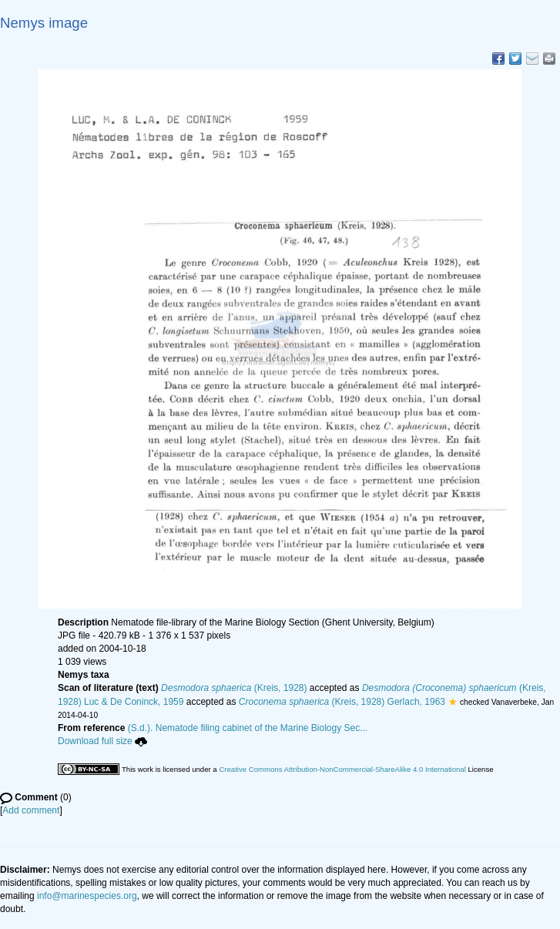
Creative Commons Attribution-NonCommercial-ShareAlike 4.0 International (342, 769)
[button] (453, 702)
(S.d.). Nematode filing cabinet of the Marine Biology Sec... (248, 728)
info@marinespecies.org (87, 896)
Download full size (102, 741)
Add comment (31, 810)
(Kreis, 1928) (234, 688)
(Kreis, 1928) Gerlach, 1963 (342, 702)
